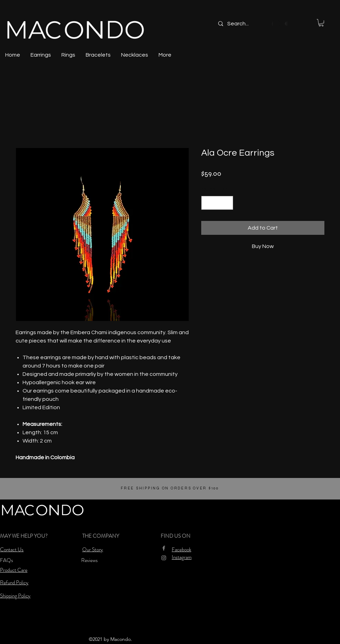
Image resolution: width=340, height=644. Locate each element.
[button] (321, 23)
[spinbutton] (217, 203)
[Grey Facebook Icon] (164, 548)
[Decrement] (207, 203)
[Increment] (227, 203)
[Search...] (251, 24)
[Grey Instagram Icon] (164, 558)
